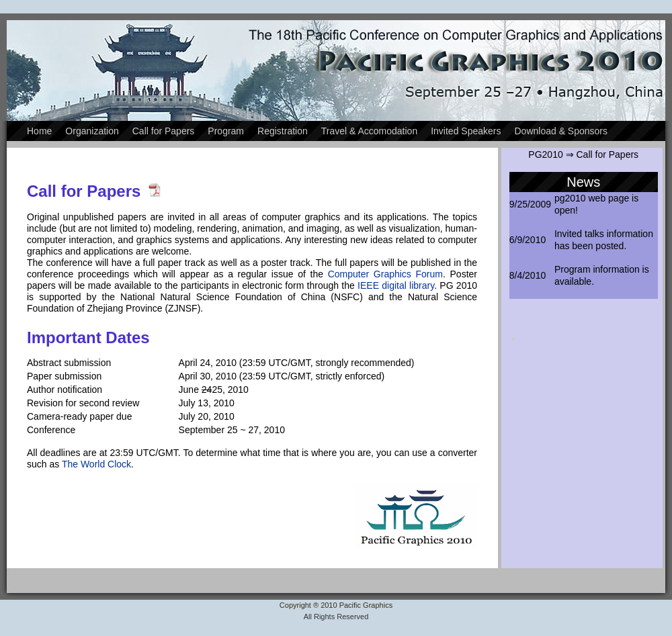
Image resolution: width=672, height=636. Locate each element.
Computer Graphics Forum (385, 274)
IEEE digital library (396, 285)
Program (226, 131)
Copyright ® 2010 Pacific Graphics (336, 605)
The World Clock (96, 464)
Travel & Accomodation (369, 131)
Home (39, 131)
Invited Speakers (466, 131)
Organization (92, 131)
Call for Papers (164, 131)
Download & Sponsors (561, 131)
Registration (283, 131)
